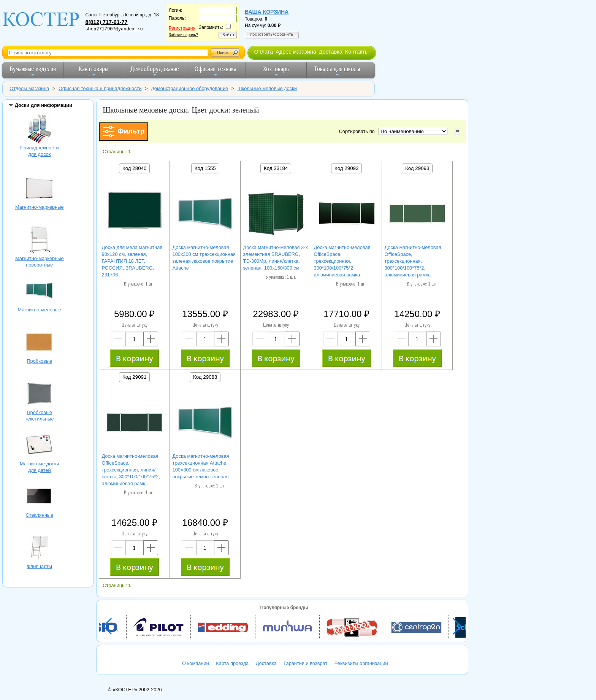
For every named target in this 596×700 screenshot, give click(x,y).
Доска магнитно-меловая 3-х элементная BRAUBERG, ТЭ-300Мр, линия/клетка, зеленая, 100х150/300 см (276, 258)
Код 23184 (276, 168)
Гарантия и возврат (305, 663)
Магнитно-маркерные (40, 189)
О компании (196, 663)
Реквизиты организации (361, 663)
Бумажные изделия (33, 71)
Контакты (357, 52)
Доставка (331, 52)
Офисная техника (216, 71)
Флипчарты (40, 548)
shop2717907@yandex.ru (114, 29)
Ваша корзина (267, 12)
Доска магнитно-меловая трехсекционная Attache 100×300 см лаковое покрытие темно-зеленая (201, 466)
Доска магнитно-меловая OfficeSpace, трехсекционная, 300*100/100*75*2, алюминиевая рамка (342, 261)
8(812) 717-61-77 (106, 22)
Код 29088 (205, 377)
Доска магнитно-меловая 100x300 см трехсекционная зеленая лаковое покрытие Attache (204, 258)
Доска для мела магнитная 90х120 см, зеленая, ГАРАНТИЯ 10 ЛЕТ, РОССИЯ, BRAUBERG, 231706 (132, 261)
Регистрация (182, 28)
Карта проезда (232, 663)
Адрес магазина (296, 52)
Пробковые (40, 343)
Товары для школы (337, 71)
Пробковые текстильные (40, 394)
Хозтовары (276, 71)
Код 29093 (417, 168)
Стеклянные (40, 497)
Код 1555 (205, 168)
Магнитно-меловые (40, 292)
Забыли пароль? (183, 35)
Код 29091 (134, 377)
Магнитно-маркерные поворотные (40, 240)
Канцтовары (94, 71)
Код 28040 (134, 168)
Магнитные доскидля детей (40, 446)
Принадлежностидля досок (40, 130)
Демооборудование (155, 71)
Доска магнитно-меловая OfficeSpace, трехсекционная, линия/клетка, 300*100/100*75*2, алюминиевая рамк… (131, 470)
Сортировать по (358, 131)
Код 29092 (346, 168)
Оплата (263, 52)
